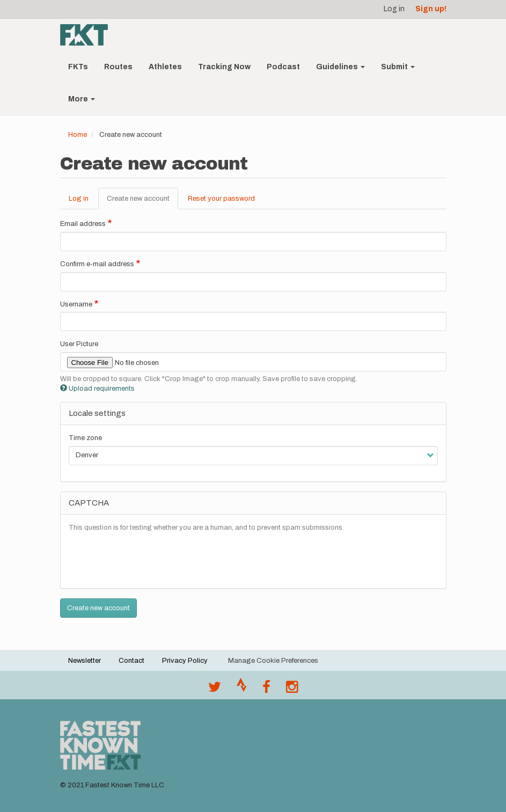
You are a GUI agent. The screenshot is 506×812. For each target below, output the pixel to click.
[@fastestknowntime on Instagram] (292, 690)
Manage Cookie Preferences (273, 661)
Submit (398, 67)
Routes (118, 67)
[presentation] (150, 559)
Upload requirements (97, 389)
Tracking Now (224, 67)
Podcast (283, 67)
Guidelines (340, 67)
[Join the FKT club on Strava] (242, 690)
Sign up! (431, 9)
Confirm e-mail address (97, 264)
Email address (83, 224)
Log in (394, 9)
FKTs (78, 67)
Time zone (85, 438)
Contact (131, 661)
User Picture (79, 344)
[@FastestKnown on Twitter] (215, 690)
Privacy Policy (185, 661)
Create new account (142, 202)
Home (78, 135)
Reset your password (221, 199)
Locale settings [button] (97, 413)
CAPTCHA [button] (89, 503)
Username (76, 304)
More (82, 99)
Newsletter (85, 661)
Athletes (165, 67)
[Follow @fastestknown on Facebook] (266, 690)
